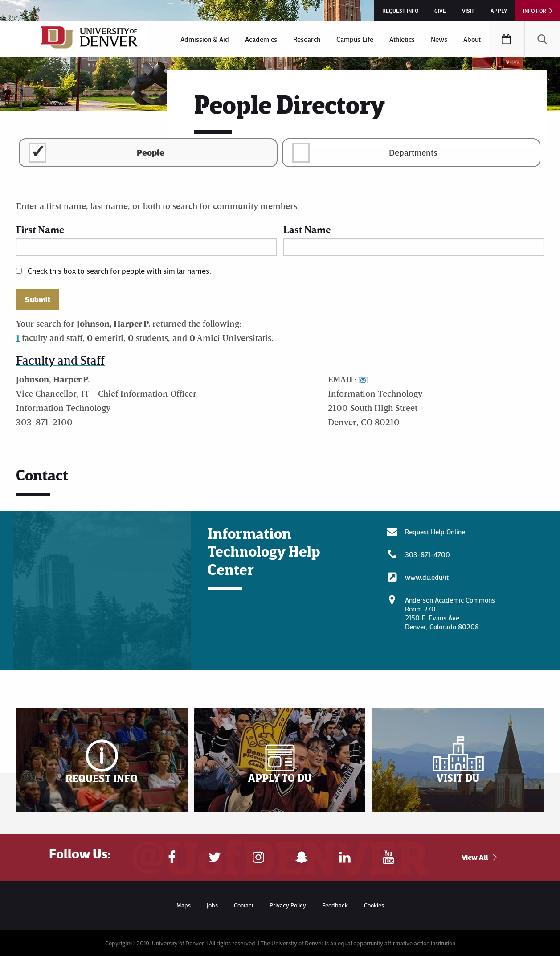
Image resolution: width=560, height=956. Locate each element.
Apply (499, 11)
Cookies (374, 905)
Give (440, 11)
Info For (535, 11)
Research (307, 39)
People (151, 152)
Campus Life (355, 39)
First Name (40, 229)
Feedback (335, 905)
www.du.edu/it (427, 577)
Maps (184, 905)
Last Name (307, 229)
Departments (413, 152)
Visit (468, 11)
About (472, 39)
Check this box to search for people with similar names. (119, 271)
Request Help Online (435, 532)
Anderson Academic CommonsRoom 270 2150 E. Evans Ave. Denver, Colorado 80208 (450, 613)
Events (507, 39)
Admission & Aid (205, 39)
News (439, 39)
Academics (261, 39)
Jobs (212, 905)
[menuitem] (205, 39)
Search (542, 39)
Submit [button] (38, 300)
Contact (244, 905)
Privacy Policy (288, 905)
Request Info (400, 11)
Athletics (402, 39)
